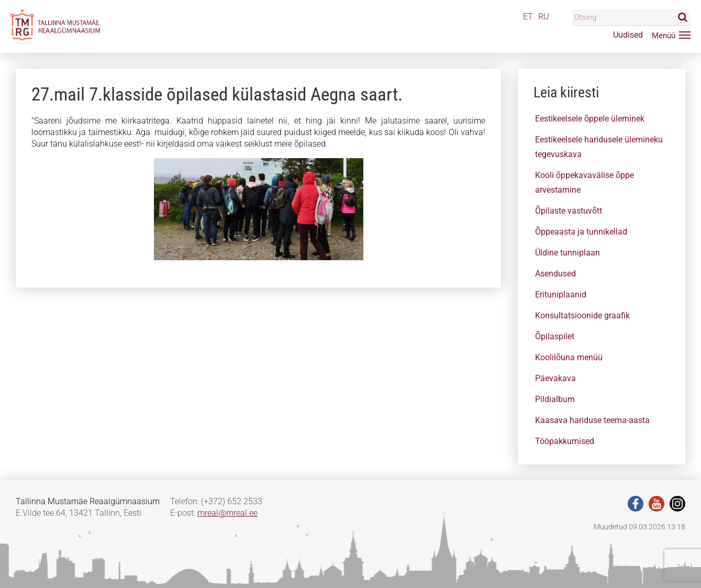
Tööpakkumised (565, 441)
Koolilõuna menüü (569, 357)
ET (528, 16)
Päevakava (555, 378)
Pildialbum (555, 399)
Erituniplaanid (561, 295)
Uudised (628, 35)
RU (544, 16)
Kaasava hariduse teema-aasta (592, 420)
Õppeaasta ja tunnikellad (581, 232)
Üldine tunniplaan (568, 253)
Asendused (555, 274)
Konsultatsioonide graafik (582, 315)
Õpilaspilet (555, 336)
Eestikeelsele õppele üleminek (590, 119)
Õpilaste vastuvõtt (569, 211)
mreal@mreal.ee (227, 513)
